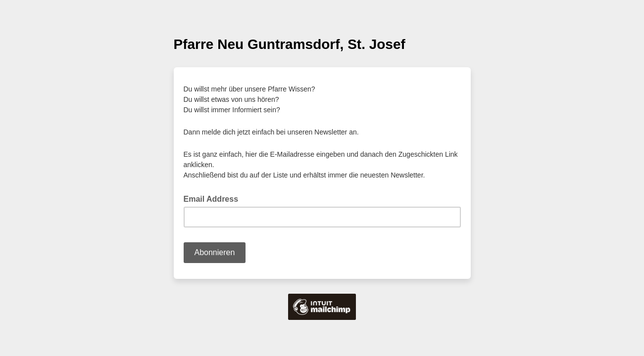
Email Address (214, 198)
